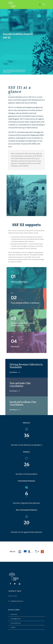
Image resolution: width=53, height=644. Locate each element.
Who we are (14, 605)
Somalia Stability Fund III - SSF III (16, 36)
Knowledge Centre (16, 609)
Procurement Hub (15, 613)
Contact (13, 618)
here (10, 143)
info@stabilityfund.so (16, 591)
